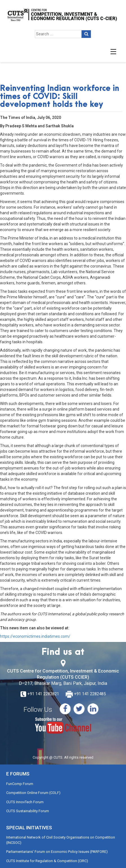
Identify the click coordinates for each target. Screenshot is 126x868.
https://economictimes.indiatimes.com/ (35, 636)
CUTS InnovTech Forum (25, 802)
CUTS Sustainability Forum (28, 811)
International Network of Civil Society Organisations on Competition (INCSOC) (61, 840)
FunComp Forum (20, 784)
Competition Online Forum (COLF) (33, 793)
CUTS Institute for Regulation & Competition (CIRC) (47, 861)
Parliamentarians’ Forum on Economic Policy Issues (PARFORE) (57, 852)
